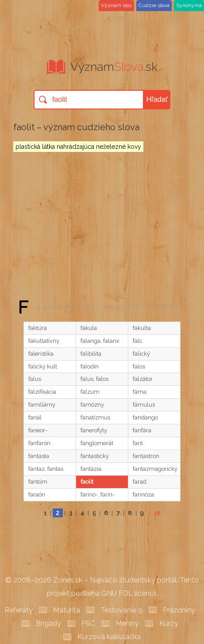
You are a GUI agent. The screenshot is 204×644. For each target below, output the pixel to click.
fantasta (39, 456)
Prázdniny (179, 610)
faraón (37, 495)
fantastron (146, 456)
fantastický (95, 456)
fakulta (142, 328)
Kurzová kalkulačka (109, 637)
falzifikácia (42, 392)
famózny (92, 405)
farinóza (143, 495)
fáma (140, 392)
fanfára (142, 430)
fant (138, 443)
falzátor (143, 379)
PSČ (88, 623)
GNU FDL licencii (129, 593)
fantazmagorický (155, 469)
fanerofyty (94, 430)
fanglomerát (97, 443)
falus (35, 379)
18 (157, 513)
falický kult (43, 367)
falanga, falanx (100, 341)
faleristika (41, 354)
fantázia (91, 469)
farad (140, 482)
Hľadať (157, 99)
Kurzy (169, 623)
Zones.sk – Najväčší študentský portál (115, 580)
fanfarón (39, 443)
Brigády (48, 623)
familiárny (42, 405)
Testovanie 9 (121, 610)
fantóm (38, 482)
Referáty (19, 610)
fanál (35, 417)
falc (138, 341)
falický (141, 354)
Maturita (67, 610)
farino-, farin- (98, 495)
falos (139, 367)
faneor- (38, 430)
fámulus (144, 405)
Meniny (127, 623)
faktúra (38, 328)
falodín (90, 367)
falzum (90, 392)
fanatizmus (95, 417)
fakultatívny (44, 341)
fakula (89, 328)
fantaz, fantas (46, 469)
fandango (145, 417)
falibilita (91, 354)
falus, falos (94, 379)
